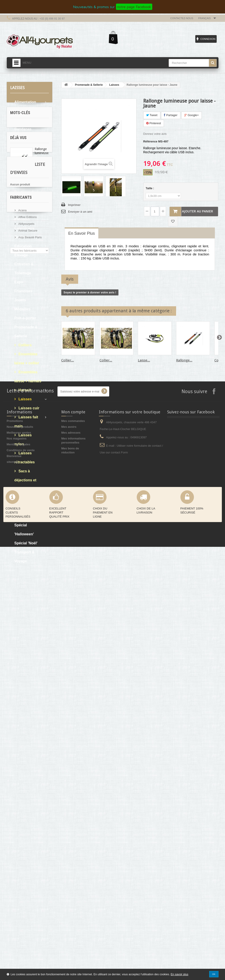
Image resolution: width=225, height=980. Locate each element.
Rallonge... (184, 360)
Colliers (25, 345)
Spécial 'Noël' (26, 543)
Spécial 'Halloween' (24, 530)
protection (20, 628)
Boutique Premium (22, 215)
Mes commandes (73, 854)
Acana (22, 752)
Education (23, 246)
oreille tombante (24, 601)
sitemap (12, 895)
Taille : (150, 188)
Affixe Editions (27, 759)
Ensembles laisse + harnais (28, 377)
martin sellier (22, 621)
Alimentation (25, 102)
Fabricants (21, 741)
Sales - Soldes (27, 498)
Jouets (20, 300)
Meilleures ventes (19, 866)
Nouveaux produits (20, 860)
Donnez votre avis (155, 134)
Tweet (152, 115)
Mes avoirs (69, 860)
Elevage (21, 255)
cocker (17, 594)
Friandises (23, 291)
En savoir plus (180, 974)
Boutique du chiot (25, 197)
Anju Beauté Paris (30, 779)
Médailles (23, 309)
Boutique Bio (26, 165)
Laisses (25, 399)
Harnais (25, 390)
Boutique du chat (25, 179)
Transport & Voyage (25, 557)
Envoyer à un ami (80, 212)
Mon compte (73, 845)
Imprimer (74, 205)
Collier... (68, 360)
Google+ (192, 115)
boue (28, 608)
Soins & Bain (26, 507)
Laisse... (144, 360)
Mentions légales (19, 877)
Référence (150, 141)
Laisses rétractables (25, 458)
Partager (171, 115)
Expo (19, 282)
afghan (37, 628)
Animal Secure (27, 772)
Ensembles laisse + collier (27, 359)
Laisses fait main (26, 422)
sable (16, 614)
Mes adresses (71, 866)
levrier (29, 614)
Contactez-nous (182, 18)
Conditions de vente (21, 883)
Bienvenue (14, 889)
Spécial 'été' (25, 516)
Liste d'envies (24, 699)
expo (16, 608)
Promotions (15, 854)
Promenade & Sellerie (26, 332)
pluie (40, 608)
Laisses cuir (28, 408)
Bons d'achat (26, 156)
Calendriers (24, 228)
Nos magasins (17, 872)
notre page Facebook (134, 7)
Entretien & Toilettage (24, 269)
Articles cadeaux (22, 116)
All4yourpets (26, 766)
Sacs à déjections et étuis (25, 480)
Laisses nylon (23, 440)
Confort (21, 237)
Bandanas (23, 129)
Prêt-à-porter (25, 318)
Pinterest (154, 123)
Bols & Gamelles (22, 143)
